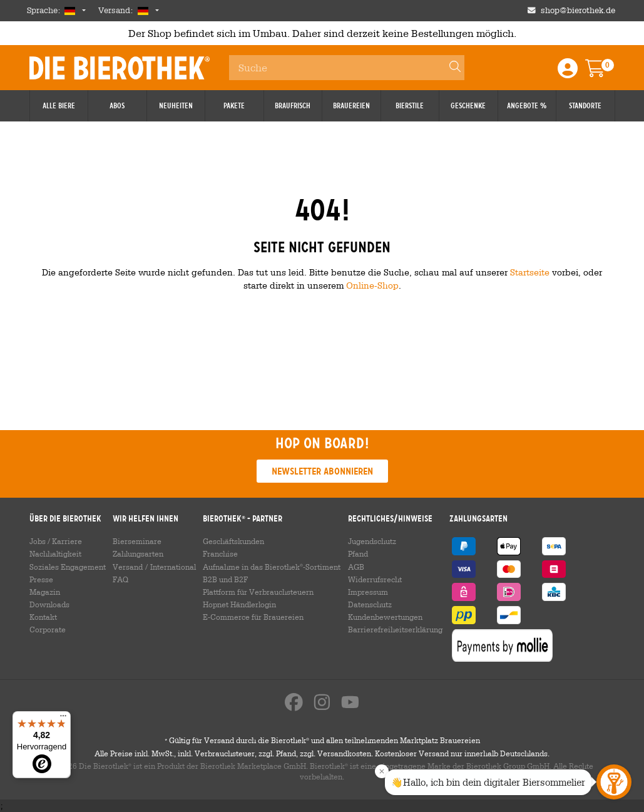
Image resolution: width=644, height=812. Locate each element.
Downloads (49, 604)
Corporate (48, 629)
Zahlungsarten (138, 553)
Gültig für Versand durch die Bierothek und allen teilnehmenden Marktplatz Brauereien (322, 740)
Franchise (220, 553)
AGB (356, 567)
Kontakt (43, 617)
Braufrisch (293, 106)
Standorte (585, 106)
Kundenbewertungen (385, 617)
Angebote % (527, 106)
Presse (41, 579)
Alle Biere (59, 106)
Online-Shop (372, 285)
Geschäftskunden (233, 541)
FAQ (120, 579)
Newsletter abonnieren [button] (322, 471)
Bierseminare (137, 541)
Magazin (45, 592)
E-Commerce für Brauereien (253, 617)
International (173, 567)
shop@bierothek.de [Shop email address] (578, 10)
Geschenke (468, 106)
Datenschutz (370, 604)
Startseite (530, 272)
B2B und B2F (225, 579)
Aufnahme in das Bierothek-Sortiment (272, 567)
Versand (128, 567)
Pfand (358, 553)
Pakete (234, 106)
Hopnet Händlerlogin (239, 604)
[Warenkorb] (604, 72)
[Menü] (63, 719)
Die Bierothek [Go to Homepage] (120, 68)
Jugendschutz (372, 541)
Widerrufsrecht (375, 579)
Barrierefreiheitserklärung (395, 629)
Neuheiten (176, 106)
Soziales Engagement (68, 567)
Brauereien (351, 106)
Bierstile (410, 106)
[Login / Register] (568, 72)
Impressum (368, 592)
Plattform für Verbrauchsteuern (258, 592)
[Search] (449, 68)
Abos (117, 106)
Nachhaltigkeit (55, 553)
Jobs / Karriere (56, 541)
